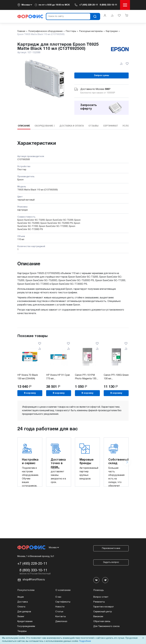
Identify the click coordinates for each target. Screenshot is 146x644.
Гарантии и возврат (104, 607)
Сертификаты (63, 602)
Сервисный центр (103, 612)
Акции (21, 597)
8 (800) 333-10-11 (108, 5)
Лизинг (21, 617)
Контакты (61, 617)
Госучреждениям (26, 626)
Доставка (23, 602)
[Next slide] (127, 462)
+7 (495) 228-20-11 (89, 5)
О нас (58, 597)
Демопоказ (61, 621)
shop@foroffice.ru (34, 580)
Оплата (21, 607)
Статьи (59, 612)
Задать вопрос (111, 562)
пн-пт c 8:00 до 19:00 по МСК (54, 5)
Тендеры (22, 631)
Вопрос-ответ (101, 597)
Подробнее (85, 641)
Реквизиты (99, 602)
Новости (60, 607)
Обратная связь (102, 621)
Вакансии (98, 617)
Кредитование (25, 621)
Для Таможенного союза (106, 626)
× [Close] (143, 638)
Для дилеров (24, 612)
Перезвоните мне (111, 548)
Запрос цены (101, 75)
